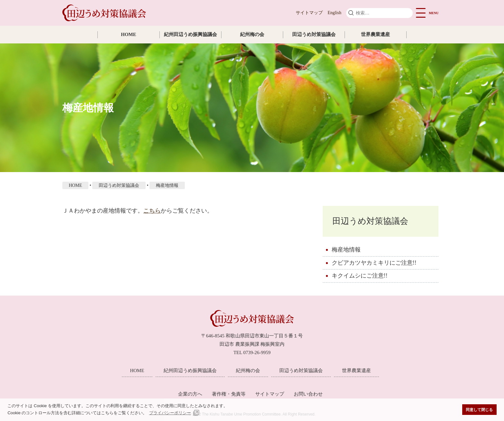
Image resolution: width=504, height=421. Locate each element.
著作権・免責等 (229, 394)
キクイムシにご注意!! (360, 276)
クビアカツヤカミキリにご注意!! (374, 263)
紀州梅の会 (252, 34)
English (334, 13)
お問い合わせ (308, 394)
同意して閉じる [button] (479, 410)
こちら (152, 211)
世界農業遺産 (375, 34)
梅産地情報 (346, 250)
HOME (129, 34)
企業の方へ (190, 394)
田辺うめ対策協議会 (314, 34)
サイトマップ (309, 13)
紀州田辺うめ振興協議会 (190, 34)
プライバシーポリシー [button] (170, 413)
